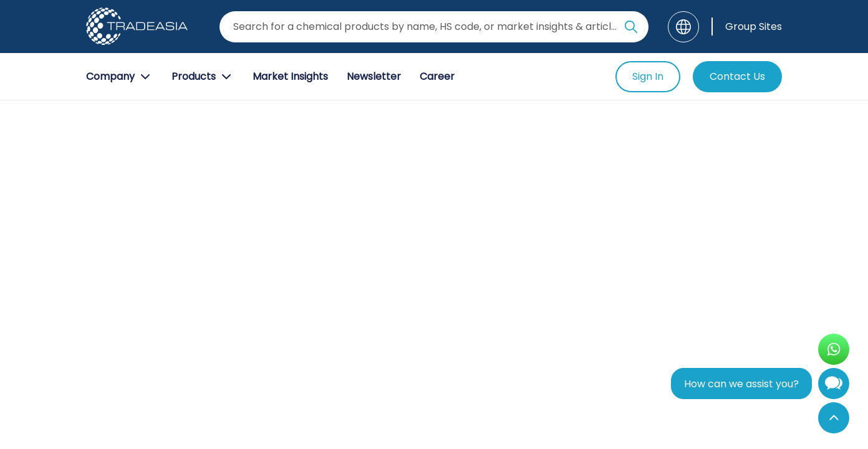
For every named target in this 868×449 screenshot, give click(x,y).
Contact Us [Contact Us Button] (737, 76)
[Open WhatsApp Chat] (834, 349)
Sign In (648, 76)
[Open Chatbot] (834, 386)
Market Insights (290, 76)
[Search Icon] (631, 29)
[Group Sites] (747, 27)
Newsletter (374, 76)
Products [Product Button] (203, 77)
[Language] (683, 27)
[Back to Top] (834, 418)
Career (437, 76)
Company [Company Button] (119, 77)
